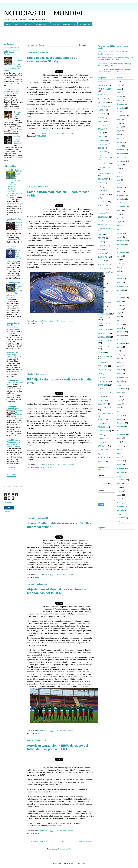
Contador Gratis (10, 511)
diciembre (120, 104)
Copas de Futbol (13, 353)
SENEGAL (102, 396)
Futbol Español (13, 381)
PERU (100, 374)
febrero (119, 97)
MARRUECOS (103, 302)
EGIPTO (101, 206)
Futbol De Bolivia (14, 170)
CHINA (100, 137)
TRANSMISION (104, 431)
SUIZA (100, 423)
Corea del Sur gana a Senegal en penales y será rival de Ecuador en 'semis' (114, 70)
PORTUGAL (102, 381)
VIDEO (100, 461)
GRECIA (101, 253)
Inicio (63, 841)
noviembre (121, 108)
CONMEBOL (103, 152)
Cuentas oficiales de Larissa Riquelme (18, 140)
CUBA (100, 187)
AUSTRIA (101, 110)
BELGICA (101, 114)
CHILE (100, 133)
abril (118, 134)
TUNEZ (101, 435)
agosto (119, 119)
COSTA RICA (103, 179)
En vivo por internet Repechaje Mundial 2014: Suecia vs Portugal (11, 51)
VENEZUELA (103, 457)
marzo (119, 93)
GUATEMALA (103, 257)
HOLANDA (102, 265)
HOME (9, 24)
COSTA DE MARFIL (105, 173)
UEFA (100, 442)
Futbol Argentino (13, 283)
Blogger (82, 863)
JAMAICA (101, 291)
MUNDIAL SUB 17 (42, 24)
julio (118, 81)
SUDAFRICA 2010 (105, 408)
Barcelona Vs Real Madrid (14, 220)
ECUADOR (102, 202)
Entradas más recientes (38, 841)
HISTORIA (102, 261)
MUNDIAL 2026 (46, 467)
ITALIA (100, 287)
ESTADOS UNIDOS (105, 228)
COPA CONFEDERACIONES (106, 158)
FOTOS (101, 242)
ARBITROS (102, 95)
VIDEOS (56, 24)
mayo (119, 89)
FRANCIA (102, 246)
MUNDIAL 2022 (104, 329)
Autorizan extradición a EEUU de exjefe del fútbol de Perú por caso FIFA (57, 747)
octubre (120, 112)
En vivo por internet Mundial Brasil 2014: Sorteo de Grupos (12, 91)
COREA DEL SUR (105, 167)
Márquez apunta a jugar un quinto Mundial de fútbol (13, 444)
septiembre (121, 115)
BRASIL (18, 24)
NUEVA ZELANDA (105, 356)
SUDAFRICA (103, 404)
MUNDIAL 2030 (104, 337)
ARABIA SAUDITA (105, 89)
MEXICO (101, 310)
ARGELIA (101, 99)
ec (99, 198)
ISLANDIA (102, 283)
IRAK (100, 276)
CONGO (101, 148)
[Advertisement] (67, 35)
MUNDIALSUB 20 (69, 24)
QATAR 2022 (40, 324)
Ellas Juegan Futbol (12, 247)
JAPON (101, 295)
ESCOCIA (102, 213)
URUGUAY (102, 446)
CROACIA (102, 183)
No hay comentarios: (66, 133)
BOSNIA (101, 118)
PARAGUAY (102, 366)
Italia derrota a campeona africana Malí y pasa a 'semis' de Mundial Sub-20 (116, 59)
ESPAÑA (101, 225)
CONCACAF (103, 144)
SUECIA (101, 419)
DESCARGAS (103, 190)
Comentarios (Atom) (66, 849)
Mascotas (101, 306)
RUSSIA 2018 (41, 136)
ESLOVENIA (103, 221)
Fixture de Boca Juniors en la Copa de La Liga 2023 (14, 329)
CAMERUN (102, 125)
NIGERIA (101, 352)
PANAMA (101, 362)
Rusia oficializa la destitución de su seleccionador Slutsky (52, 60)
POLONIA (102, 377)
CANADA (101, 129)
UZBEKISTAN (103, 450)
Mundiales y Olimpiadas (11, 475)
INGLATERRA (103, 272)
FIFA (37, 467)
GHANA (101, 249)
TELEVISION (103, 427)
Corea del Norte (104, 163)
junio (119, 85)
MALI (100, 299)
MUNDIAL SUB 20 (105, 347)
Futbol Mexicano (13, 440)
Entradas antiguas (85, 841)
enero (119, 100)
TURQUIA (102, 438)
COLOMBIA (102, 140)
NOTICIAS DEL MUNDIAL (44, 13)
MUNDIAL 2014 (104, 318)
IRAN (100, 280)
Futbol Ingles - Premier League (13, 407)
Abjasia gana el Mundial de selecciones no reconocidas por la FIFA (57, 591)
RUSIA (100, 389)
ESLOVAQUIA (103, 217)
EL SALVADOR (104, 209)
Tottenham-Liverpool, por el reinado (19, 414)
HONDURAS (103, 268)
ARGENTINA (103, 102)
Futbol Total (11, 468)
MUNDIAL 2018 (85, 24)
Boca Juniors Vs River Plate (13, 324)
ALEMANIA (102, 81)
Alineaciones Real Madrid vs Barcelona (19, 227)
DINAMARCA (103, 194)
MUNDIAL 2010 (104, 314)
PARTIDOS (102, 370)
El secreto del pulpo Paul (17, 114)
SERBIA (101, 400)
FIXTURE (29, 24)
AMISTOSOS (103, 85)
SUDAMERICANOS (105, 414)
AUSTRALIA (103, 106)
